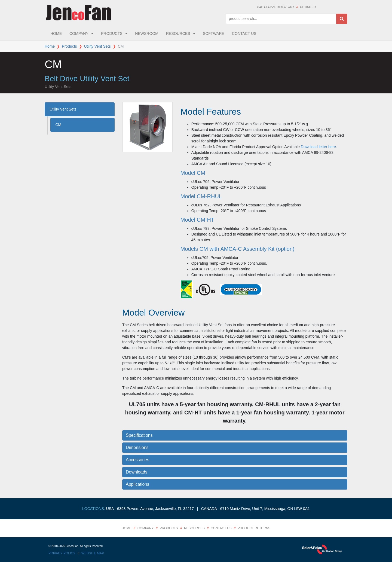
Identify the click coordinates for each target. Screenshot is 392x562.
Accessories (137, 460)
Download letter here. (319, 147)
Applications (137, 484)
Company (79, 33)
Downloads (137, 472)
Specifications (139, 435)
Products (112, 33)
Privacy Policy (62, 553)
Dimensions (137, 448)
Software (214, 33)
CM (59, 125)
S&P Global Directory (276, 7)
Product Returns (254, 528)
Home (56, 33)
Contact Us (244, 33)
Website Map (93, 553)
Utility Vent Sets (97, 46)
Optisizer (308, 7)
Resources (178, 33)
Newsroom (147, 33)
